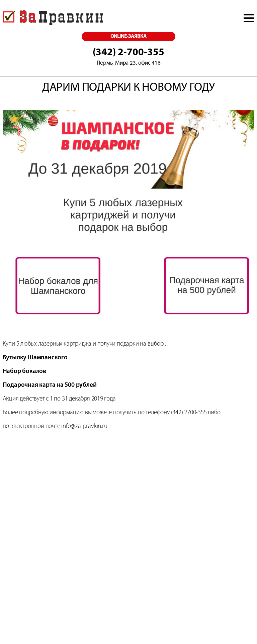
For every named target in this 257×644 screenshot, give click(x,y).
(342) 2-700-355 (128, 53)
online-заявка (129, 37)
